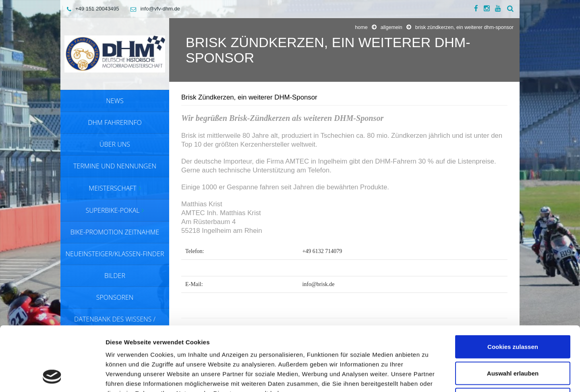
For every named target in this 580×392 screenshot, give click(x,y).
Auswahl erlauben (513, 313)
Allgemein (391, 27)
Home (361, 27)
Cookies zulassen (513, 286)
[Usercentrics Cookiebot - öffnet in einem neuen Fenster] (52, 376)
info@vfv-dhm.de (153, 9)
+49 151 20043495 (91, 9)
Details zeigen (428, 376)
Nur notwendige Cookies (513, 339)
